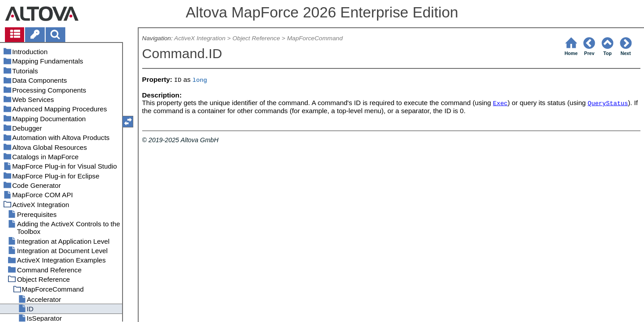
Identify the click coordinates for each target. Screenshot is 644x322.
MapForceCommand (315, 38)
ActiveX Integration (200, 38)
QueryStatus (608, 104)
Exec (500, 104)
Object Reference (256, 38)
